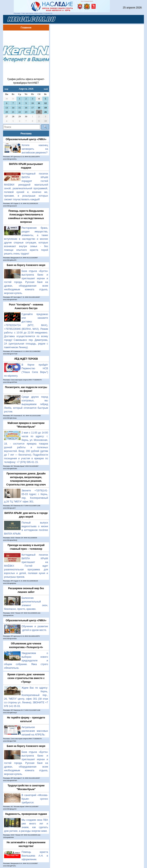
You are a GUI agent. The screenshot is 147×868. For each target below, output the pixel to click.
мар (6, 89)
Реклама (26, 133)
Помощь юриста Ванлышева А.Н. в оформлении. (35, 856)
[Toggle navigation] (136, 19)
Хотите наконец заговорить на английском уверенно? (35, 149)
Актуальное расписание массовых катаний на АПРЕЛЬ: (35, 731)
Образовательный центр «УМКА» (26, 139)
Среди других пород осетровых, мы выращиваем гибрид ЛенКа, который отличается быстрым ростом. (26, 404)
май (46, 89)
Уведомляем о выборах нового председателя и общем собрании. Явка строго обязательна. (26, 661)
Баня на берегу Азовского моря (26, 265)
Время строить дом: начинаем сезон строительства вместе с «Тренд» (26, 678)
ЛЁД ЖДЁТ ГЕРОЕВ (26, 359)
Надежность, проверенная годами (26, 814)
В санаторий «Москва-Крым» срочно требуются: (35, 799)
